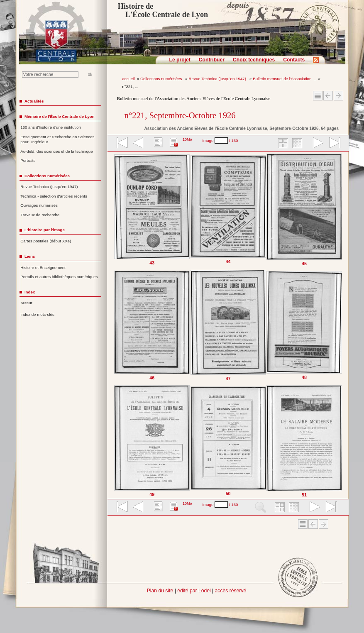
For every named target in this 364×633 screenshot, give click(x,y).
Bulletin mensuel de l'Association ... (284, 79)
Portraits (28, 160)
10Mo (187, 139)
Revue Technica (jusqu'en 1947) (218, 79)
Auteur (26, 303)
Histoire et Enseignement (43, 268)
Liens (30, 256)
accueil (128, 79)
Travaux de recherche (40, 215)
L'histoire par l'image (45, 230)
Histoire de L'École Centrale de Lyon (163, 10)
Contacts (294, 60)
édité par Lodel (194, 591)
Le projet (180, 60)
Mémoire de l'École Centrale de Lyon (60, 116)
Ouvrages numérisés (39, 205)
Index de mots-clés (37, 314)
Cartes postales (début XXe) (46, 241)
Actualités (34, 101)
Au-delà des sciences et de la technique (57, 151)
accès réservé (231, 591)
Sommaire (318, 96)
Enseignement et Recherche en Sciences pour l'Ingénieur (57, 139)
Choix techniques (254, 60)
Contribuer (212, 60)
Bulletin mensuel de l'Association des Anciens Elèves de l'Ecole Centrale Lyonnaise (194, 98)
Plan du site (160, 591)
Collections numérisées (162, 79)
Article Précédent (328, 96)
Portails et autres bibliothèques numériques (59, 277)
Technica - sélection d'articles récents (54, 196)
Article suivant (338, 96)
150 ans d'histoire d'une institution (51, 127)
